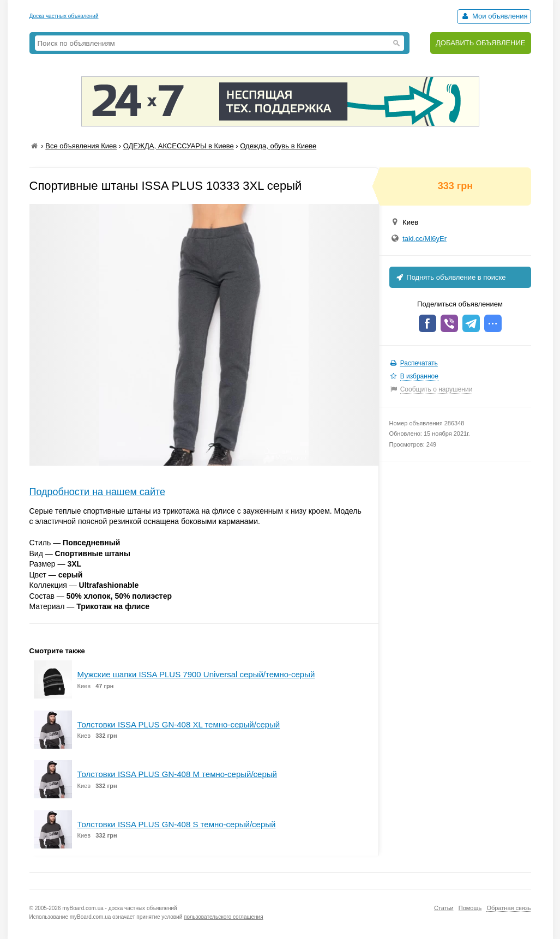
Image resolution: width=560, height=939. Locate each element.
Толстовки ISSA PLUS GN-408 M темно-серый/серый (177, 774)
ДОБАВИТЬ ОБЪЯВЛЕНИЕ (481, 43)
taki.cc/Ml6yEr (424, 239)
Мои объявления (494, 16)
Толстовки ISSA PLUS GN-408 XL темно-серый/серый (179, 724)
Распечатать (419, 363)
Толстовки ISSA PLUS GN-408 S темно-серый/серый (177, 824)
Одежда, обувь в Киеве (278, 146)
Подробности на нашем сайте (98, 492)
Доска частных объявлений (64, 16)
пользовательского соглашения (224, 917)
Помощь (470, 908)
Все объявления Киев (81, 146)
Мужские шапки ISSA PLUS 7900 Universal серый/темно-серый (196, 674)
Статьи (444, 908)
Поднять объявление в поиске (450, 277)
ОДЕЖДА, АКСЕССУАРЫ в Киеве (179, 146)
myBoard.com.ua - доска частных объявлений (119, 908)
